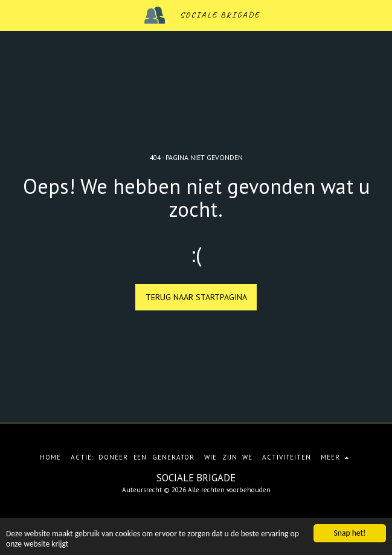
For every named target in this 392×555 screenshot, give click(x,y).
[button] (13, 15)
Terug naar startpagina (196, 297)
